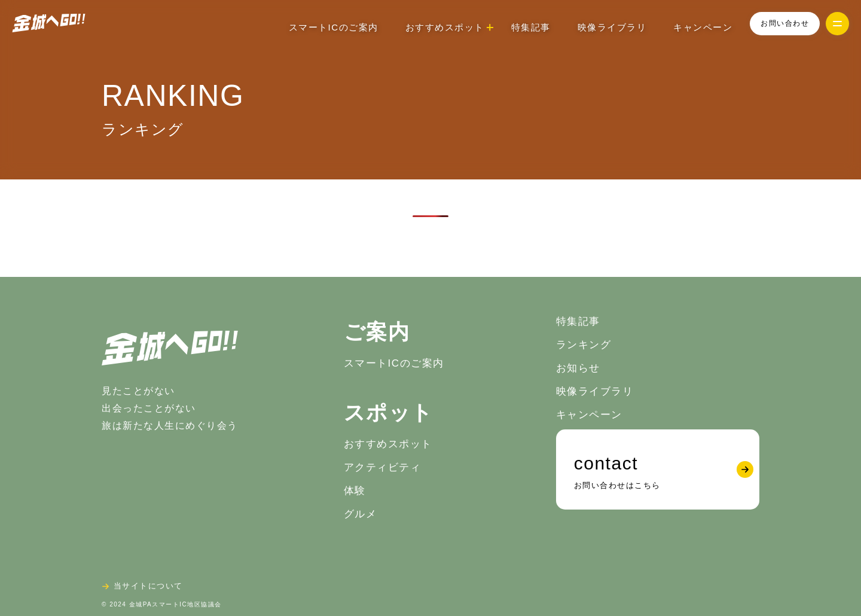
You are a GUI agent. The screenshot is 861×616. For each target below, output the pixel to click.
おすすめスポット (388, 444)
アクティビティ (383, 467)
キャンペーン (703, 27)
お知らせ (578, 368)
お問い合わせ (785, 23)
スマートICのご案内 (334, 27)
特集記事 (531, 27)
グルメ (361, 514)
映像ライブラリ (612, 27)
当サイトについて (148, 586)
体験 (355, 491)
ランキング (584, 345)
